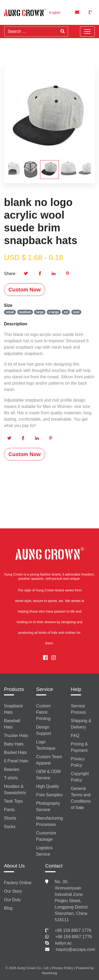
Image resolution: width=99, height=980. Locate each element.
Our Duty (12, 900)
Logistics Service (44, 851)
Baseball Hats (12, 724)
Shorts (10, 818)
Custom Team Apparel (49, 760)
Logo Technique (46, 745)
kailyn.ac (63, 943)
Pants (9, 810)
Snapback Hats (13, 709)
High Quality (48, 786)
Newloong (49, 973)
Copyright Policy (80, 777)
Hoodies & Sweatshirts (15, 790)
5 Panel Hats (16, 761)
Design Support (44, 730)
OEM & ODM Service (48, 775)
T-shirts (11, 778)
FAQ (75, 736)
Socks (10, 827)
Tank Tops (13, 801)
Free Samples (49, 795)
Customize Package (46, 836)
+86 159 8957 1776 (73, 930)
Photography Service (48, 806)
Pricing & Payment (79, 747)
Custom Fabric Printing (43, 712)
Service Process (78, 709)
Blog (8, 908)
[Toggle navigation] (87, 32)
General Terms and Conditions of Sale (81, 798)
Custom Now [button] (25, 290)
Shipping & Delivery (81, 724)
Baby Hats (14, 744)
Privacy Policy (78, 762)
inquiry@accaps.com (75, 949)
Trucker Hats (16, 736)
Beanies (12, 769)
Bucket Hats (15, 752)
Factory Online (18, 883)
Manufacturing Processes (49, 821)
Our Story (13, 891)
